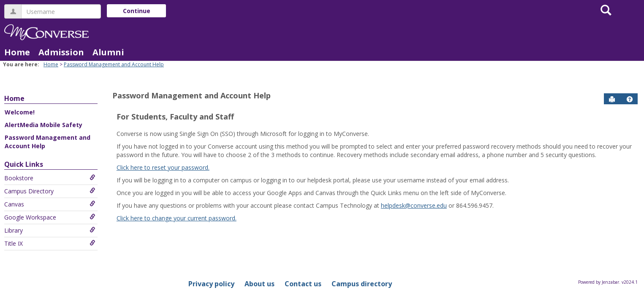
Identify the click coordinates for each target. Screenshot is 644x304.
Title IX (50, 243)
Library (50, 230)
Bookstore (50, 178)
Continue (137, 11)
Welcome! (20, 112)
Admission (61, 52)
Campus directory (362, 284)
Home (17, 52)
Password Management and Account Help (114, 64)
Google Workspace (50, 217)
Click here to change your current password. (177, 218)
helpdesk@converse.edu (414, 205)
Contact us (303, 284)
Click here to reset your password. (163, 167)
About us (260, 284)
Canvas (50, 204)
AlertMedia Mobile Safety (43, 125)
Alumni (108, 52)
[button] (630, 99)
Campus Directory (50, 191)
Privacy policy (211, 284)
